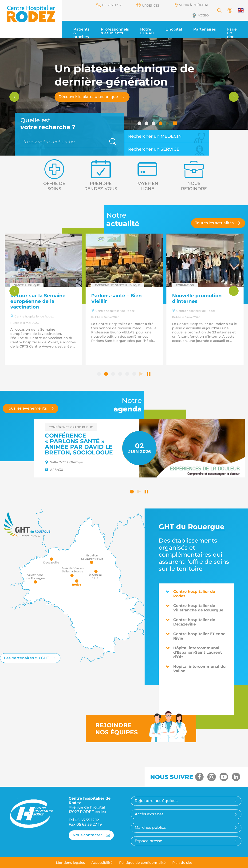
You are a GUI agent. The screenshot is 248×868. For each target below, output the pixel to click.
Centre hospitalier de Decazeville (190, 622)
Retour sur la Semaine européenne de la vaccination (38, 301)
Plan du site (182, 863)
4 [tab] (161, 124)
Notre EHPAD (147, 31)
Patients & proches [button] (81, 33)
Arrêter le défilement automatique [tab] (175, 124)
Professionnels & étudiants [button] (115, 31)
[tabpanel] (124, 97)
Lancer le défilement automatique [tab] (168, 124)
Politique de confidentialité (142, 863)
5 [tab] (128, 374)
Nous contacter (91, 835)
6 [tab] (135, 374)
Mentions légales (70, 863)
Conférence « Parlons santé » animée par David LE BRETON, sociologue (79, 444)
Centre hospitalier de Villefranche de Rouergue (195, 608)
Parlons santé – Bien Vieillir (116, 298)
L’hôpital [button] (174, 29)
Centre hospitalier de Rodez (190, 594)
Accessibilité (102, 863)
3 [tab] (154, 124)
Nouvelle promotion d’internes (197, 298)
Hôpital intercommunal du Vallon (196, 669)
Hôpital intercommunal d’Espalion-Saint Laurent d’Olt (194, 652)
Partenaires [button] (205, 29)
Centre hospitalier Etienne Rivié (196, 636)
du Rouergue (192, 527)
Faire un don (232, 33)
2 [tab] (147, 124)
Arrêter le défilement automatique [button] (146, 492)
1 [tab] (140, 124)
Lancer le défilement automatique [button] (139, 492)
